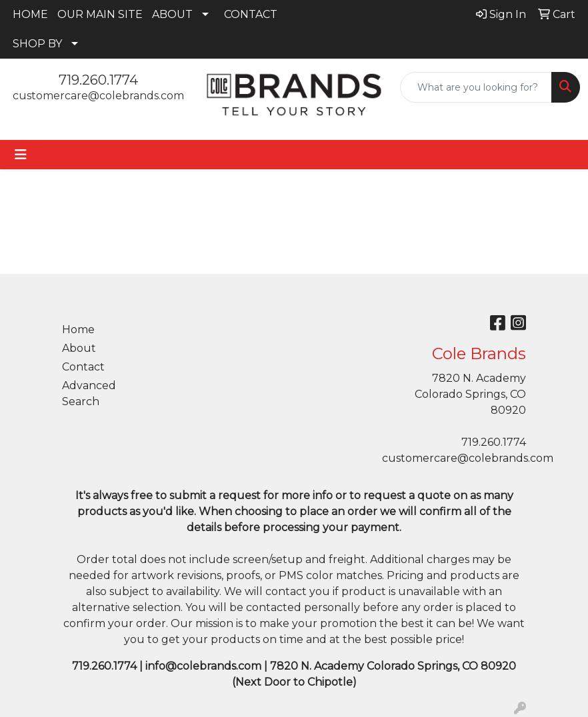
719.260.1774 (98, 80)
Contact (83, 367)
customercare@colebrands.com (98, 96)
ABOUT (172, 14)
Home (78, 330)
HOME (30, 14)
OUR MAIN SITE (100, 14)
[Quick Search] (476, 87)
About (79, 348)
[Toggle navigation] (21, 155)
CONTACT (251, 14)
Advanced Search (89, 393)
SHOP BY (37, 44)
